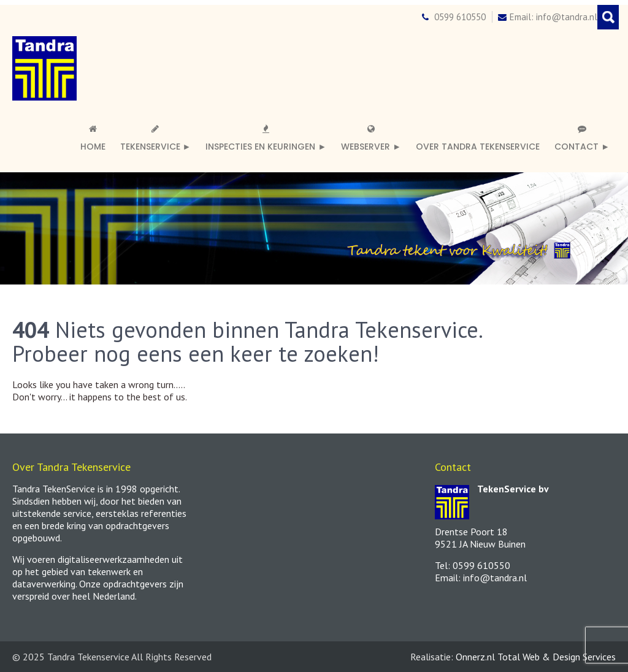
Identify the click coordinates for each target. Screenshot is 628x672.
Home (93, 139)
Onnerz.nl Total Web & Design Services (536, 657)
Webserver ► (371, 139)
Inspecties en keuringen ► (266, 139)
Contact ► (582, 139)
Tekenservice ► (156, 139)
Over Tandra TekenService (478, 147)
